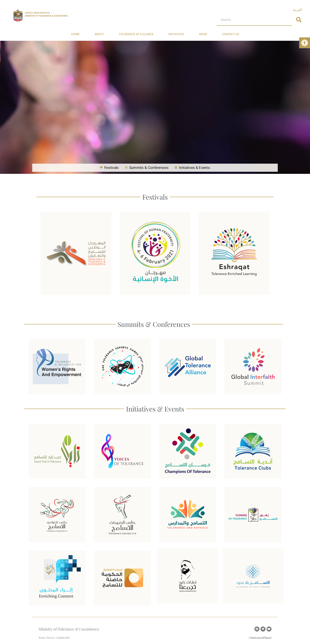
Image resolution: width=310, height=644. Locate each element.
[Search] (299, 20)
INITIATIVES (176, 34)
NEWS (203, 34)
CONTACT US (231, 34)
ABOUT (99, 34)
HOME (75, 34)
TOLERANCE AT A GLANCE (136, 34)
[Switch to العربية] (297, 10)
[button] (305, 43)
